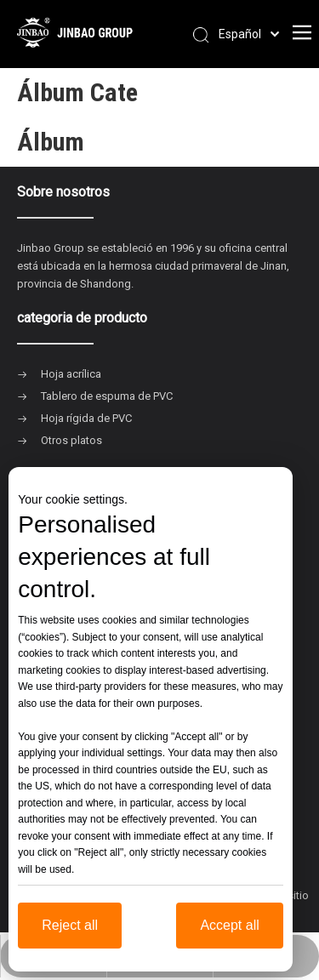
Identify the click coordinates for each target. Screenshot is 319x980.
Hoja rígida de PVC (86, 418)
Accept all (229, 925)
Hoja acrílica (71, 374)
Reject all (70, 925)
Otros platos (71, 440)
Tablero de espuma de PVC (107, 396)
